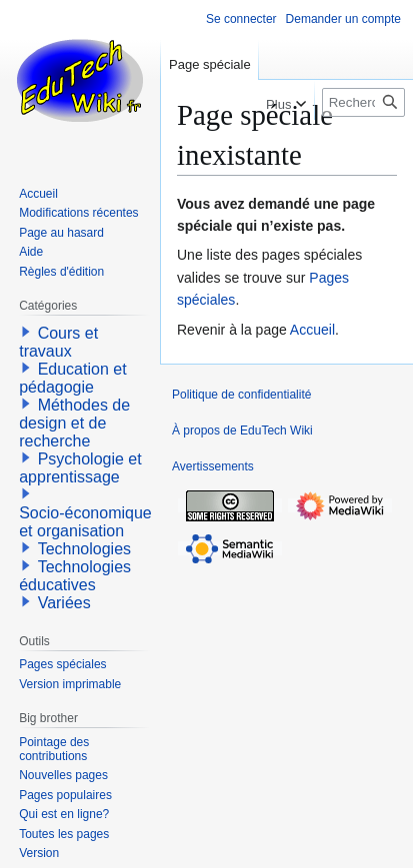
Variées (64, 603)
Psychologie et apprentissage (80, 468)
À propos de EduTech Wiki (242, 431)
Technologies (84, 549)
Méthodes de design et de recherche (74, 423)
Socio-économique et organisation (85, 522)
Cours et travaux (58, 342)
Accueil (312, 330)
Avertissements (213, 466)
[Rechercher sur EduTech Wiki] (363, 102)
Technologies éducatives (75, 576)
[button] (26, 332)
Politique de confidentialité (241, 395)
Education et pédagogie (72, 378)
